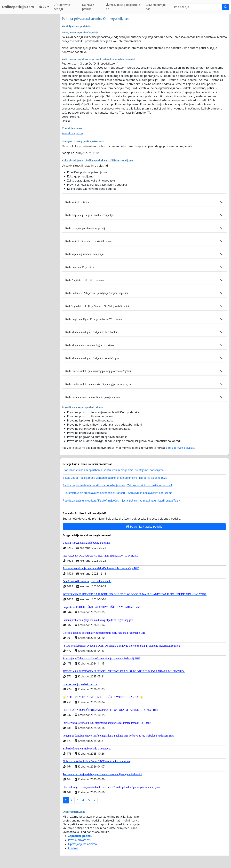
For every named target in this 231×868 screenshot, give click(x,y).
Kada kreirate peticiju (77, 202)
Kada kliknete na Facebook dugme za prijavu (90, 345)
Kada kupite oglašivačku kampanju (84, 254)
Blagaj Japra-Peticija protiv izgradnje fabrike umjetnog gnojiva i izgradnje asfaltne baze (115, 478)
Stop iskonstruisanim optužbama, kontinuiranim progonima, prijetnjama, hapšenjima (113, 470)
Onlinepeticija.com (18, 7)
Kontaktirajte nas (156, 7)
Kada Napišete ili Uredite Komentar (85, 280)
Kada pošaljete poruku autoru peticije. (86, 228)
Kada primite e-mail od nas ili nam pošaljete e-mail (93, 397)
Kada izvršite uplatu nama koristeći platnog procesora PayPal (99, 384)
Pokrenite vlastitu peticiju (144, 527)
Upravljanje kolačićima (82, 844)
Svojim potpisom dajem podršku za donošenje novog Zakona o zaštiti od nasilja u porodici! (117, 485)
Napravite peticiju (62, 7)
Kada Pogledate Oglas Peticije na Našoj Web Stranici (94, 319)
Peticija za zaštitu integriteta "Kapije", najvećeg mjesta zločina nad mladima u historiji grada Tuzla (121, 501)
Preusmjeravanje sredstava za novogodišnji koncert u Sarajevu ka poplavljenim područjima (117, 493)
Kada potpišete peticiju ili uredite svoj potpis (90, 215)
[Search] (197, 7)
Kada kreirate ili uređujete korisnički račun (89, 241)
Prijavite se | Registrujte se (123, 7)
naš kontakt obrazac (181, 448)
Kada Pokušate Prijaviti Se (80, 267)
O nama (73, 848)
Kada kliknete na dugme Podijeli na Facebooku (91, 332)
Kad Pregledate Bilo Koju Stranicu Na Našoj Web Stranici (97, 306)
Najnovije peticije (88, 7)
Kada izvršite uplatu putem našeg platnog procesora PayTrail (98, 371)
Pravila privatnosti (80, 840)
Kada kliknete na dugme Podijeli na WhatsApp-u (92, 358)
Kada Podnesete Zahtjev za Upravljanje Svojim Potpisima (97, 293)
